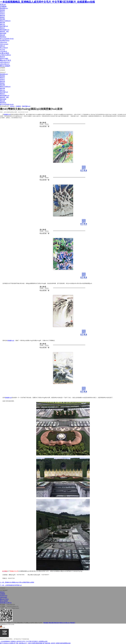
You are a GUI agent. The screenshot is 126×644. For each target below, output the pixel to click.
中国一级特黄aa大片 (21, 643)
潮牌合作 (2, 46)
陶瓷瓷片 (2, 28)
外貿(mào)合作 (4, 44)
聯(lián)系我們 (5, 66)
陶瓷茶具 (2, 15)
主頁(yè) (12, 106)
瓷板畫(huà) (7, 114)
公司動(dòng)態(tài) (5, 55)
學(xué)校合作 (4, 48)
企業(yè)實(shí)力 (5, 64)
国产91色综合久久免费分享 (8, 643)
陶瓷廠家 (46, 623)
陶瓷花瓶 (2, 23)
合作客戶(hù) (5, 40)
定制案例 (3, 6)
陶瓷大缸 (2, 24)
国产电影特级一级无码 (49, 643)
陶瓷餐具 (2, 10)
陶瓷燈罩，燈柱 (4, 31)
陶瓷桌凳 (2, 35)
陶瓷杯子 (2, 12)
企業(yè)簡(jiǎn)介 (5, 62)
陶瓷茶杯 (57, 623)
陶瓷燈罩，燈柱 (4, 97)
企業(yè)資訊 (5, 53)
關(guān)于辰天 (6, 60)
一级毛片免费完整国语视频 (35, 643)
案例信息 (2, 57)
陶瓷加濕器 (3, 33)
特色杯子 (2, 14)
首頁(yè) (3, 4)
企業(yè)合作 (4, 42)
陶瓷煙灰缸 (3, 37)
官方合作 (2, 49)
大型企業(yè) (4, 51)
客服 (3, 627)
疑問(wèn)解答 (4, 58)
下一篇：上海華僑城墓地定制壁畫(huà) (11, 585)
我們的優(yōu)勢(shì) (6, 603)
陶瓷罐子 (2, 17)
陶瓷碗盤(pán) (4, 8)
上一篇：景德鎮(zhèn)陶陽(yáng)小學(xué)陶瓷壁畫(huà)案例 (17, 582)
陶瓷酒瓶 (2, 19)
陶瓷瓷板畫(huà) (5, 30)
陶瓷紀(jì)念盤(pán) (5, 21)
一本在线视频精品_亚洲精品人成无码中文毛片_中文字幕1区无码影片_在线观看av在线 (47, 2)
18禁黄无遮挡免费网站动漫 (63, 643)
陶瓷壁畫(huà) (4, 26)
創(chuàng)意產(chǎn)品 (7, 39)
